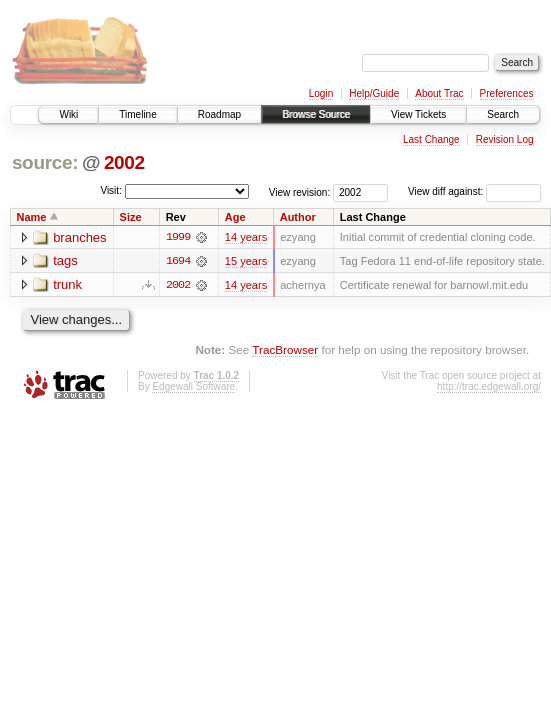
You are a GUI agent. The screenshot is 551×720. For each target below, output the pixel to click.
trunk (67, 285)
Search (503, 114)
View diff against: (474, 191)
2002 (124, 162)
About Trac (439, 93)
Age (235, 217)
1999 (178, 237)
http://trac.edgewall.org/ (489, 386)
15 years (246, 261)
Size (131, 217)
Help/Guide (374, 93)
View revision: (300, 191)
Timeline (137, 114)
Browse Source (316, 114)
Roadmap (219, 114)
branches (79, 237)
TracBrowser (285, 349)
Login (321, 93)
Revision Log (505, 139)
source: (45, 162)
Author (298, 217)
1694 (178, 261)
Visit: (111, 190)
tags (65, 261)
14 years (246, 237)
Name (32, 217)
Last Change (431, 139)
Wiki (68, 114)
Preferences (507, 93)
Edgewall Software (193, 386)
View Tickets (418, 114)
